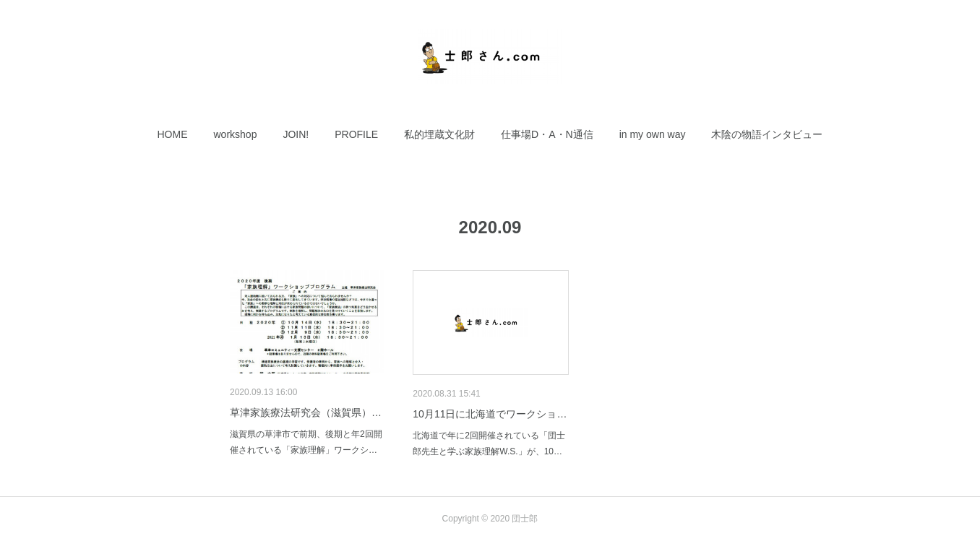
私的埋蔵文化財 (439, 134)
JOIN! (296, 134)
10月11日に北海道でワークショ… (490, 414)
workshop (236, 134)
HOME (173, 134)
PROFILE (356, 134)
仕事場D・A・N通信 (547, 134)
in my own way (653, 134)
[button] (173, 134)
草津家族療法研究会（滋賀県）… (306, 412)
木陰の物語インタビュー (767, 134)
